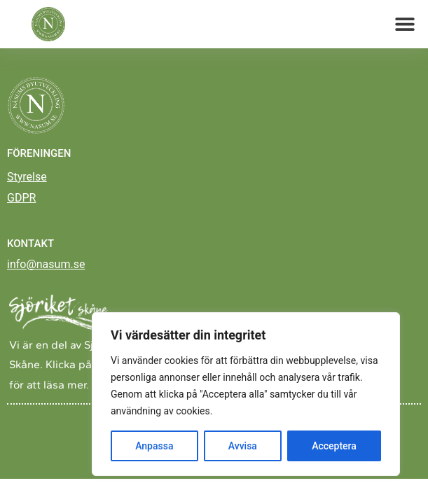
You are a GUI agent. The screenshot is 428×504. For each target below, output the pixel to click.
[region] (246, 394)
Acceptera (334, 446)
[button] (405, 24)
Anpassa (154, 446)
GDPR (21, 205)
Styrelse (27, 184)
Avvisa (243, 446)
